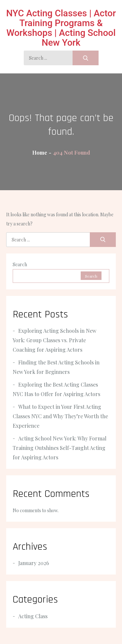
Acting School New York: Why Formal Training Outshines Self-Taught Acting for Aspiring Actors (60, 448)
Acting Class (33, 616)
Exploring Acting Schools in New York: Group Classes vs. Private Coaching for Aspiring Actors (54, 340)
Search (20, 264)
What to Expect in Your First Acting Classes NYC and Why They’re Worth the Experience (60, 416)
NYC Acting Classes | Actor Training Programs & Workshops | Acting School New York (61, 28)
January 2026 (34, 563)
